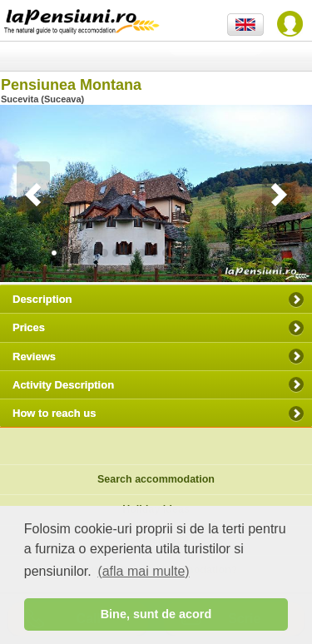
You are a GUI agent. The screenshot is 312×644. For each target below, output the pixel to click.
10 (179, 253)
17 (266, 253)
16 (254, 253)
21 (54, 261)
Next (279, 195)
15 (241, 253)
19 (291, 253)
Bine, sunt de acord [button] (156, 614)
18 (279, 253)
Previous (33, 195)
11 (191, 253)
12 (204, 253)
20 (304, 253)
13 (216, 253)
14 (229, 253)
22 (67, 261)
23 (79, 261)
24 (92, 261)
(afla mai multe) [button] (143, 571)
